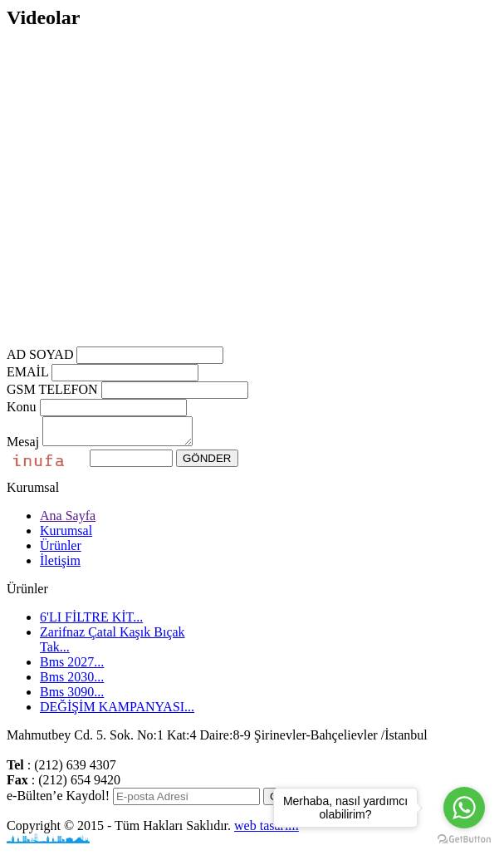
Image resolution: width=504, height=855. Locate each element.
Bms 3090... (72, 697)
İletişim (60, 565)
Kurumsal (66, 536)
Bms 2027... (72, 667)
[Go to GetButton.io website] (464, 839)
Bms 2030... (72, 682)
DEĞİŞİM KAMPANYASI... (117, 712)
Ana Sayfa (68, 521)
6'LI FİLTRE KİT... (91, 622)
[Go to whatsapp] (464, 808)
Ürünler (61, 550)
